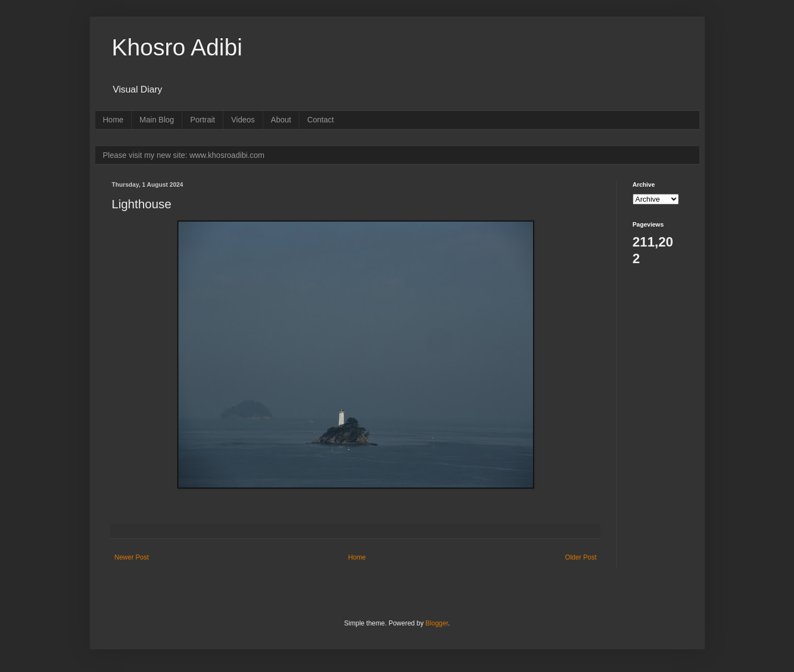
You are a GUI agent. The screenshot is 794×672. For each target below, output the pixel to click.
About (281, 120)
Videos (243, 120)
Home (113, 120)
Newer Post (132, 557)
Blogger (437, 623)
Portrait (203, 120)
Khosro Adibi (177, 47)
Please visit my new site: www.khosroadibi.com (184, 155)
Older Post (581, 557)
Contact (320, 120)
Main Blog (157, 120)
